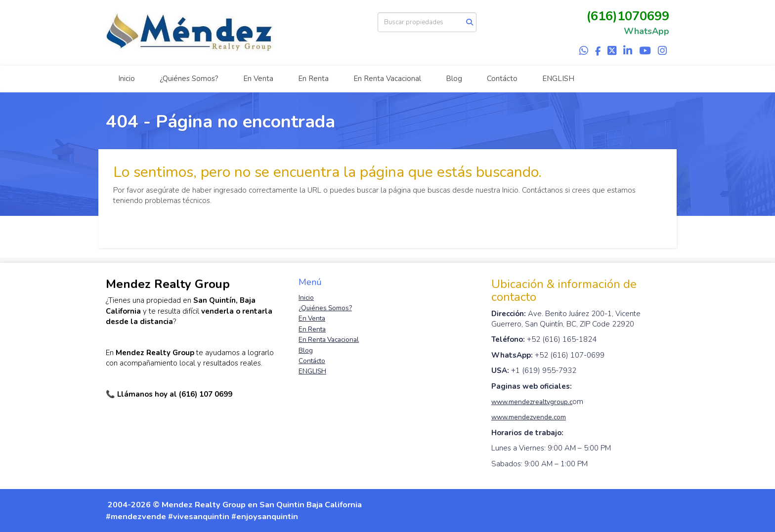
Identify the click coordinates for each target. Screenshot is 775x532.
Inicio (127, 79)
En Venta (258, 79)
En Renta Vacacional (387, 79)
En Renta (313, 79)
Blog (454, 79)
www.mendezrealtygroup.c (532, 402)
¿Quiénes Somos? (189, 79)
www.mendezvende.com (529, 417)
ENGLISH (558, 79)
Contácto (502, 79)
